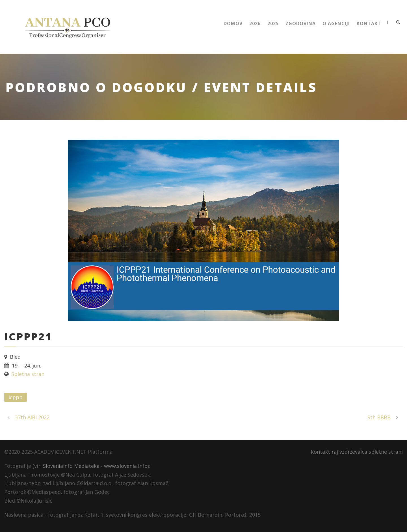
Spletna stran (28, 374)
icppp (16, 397)
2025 (273, 23)
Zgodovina (301, 23)
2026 (255, 23)
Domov (233, 23)
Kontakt (369, 23)
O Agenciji (336, 23)
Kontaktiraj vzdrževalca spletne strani (357, 452)
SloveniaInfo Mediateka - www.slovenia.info (95, 466)
